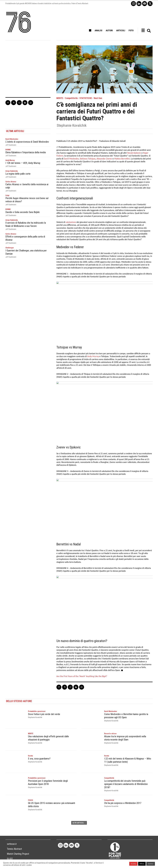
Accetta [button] (133, 864)
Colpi (7, 195)
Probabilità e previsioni (37, 711)
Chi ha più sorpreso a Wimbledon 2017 (123, 803)
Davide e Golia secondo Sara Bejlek (23, 212)
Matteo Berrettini (122, 159)
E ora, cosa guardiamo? (39, 759)
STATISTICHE (86, 98)
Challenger (10, 248)
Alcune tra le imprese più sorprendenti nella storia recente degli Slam (125, 738)
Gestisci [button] (151, 864)
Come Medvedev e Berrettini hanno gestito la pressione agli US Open (126, 716)
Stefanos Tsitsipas (88, 159)
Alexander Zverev (104, 159)
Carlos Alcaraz (11, 182)
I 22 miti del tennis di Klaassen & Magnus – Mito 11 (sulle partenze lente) (128, 760)
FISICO (30, 800)
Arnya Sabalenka (12, 171)
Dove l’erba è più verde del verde (44, 714)
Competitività (71, 98)
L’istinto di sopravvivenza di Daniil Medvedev (27, 142)
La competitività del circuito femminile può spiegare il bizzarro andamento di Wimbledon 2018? (126, 784)
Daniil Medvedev (12, 139)
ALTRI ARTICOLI (79, 823)
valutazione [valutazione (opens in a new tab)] (71, 222)
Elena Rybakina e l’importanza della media (26, 152)
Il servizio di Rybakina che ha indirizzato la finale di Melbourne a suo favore (26, 224)
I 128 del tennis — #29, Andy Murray (23, 163)
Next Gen (98, 98)
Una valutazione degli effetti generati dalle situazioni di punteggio (48, 738)
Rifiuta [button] (142, 864)
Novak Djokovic (134, 153)
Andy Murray (10, 160)
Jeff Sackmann (11, 145)
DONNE (8, 150)
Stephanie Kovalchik (72, 125)
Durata (30, 756)
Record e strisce (110, 734)
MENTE (60, 98)
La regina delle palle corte (18, 174)
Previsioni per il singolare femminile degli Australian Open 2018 (48, 782)
